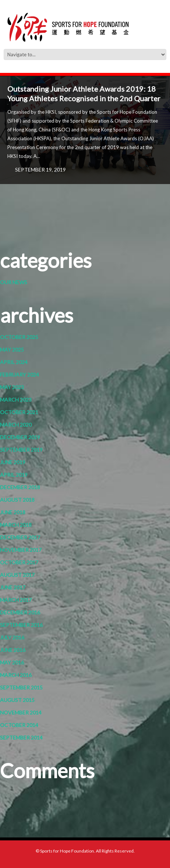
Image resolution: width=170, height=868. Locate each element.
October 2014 (19, 725)
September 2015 (21, 687)
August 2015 (17, 700)
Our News (14, 282)
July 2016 (12, 637)
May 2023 (12, 387)
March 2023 (16, 400)
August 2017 (17, 575)
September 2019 (21, 450)
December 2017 (20, 537)
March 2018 (16, 525)
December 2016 (20, 612)
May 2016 (12, 662)
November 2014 (21, 712)
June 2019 (13, 462)
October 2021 (19, 412)
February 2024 (19, 375)
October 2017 (19, 562)
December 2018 (20, 487)
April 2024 (14, 362)
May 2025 (12, 350)
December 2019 (20, 437)
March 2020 (16, 425)
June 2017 (13, 587)
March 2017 (16, 600)
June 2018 (13, 512)
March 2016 (16, 675)
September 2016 (21, 625)
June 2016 (13, 650)
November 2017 (21, 550)
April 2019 (14, 475)
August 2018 (17, 500)
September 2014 (21, 738)
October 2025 (19, 337)
